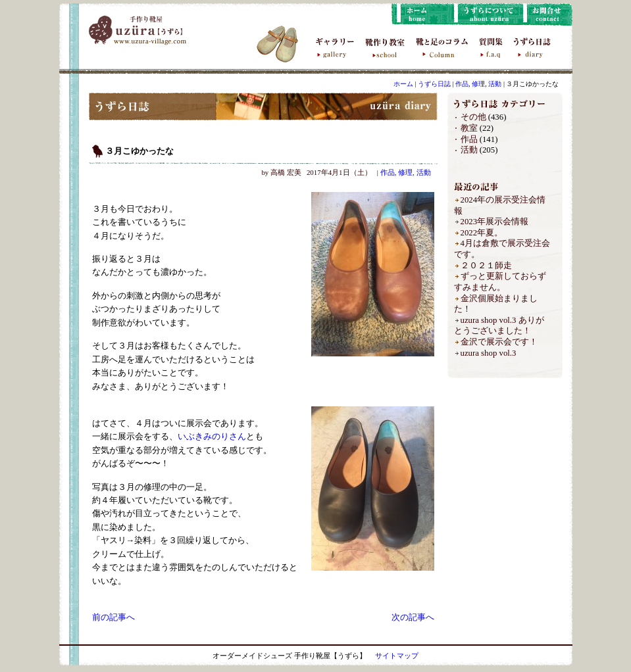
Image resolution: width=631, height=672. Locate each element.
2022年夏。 (482, 233)
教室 (469, 128)
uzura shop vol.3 (489, 353)
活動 (495, 84)
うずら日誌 (434, 84)
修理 (478, 84)
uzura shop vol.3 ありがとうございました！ (499, 326)
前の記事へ (114, 617)
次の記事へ (413, 617)
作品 (462, 84)
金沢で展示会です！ (499, 342)
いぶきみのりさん (212, 437)
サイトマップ (397, 656)
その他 (473, 117)
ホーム (403, 84)
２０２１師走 (486, 266)
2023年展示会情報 (495, 222)
